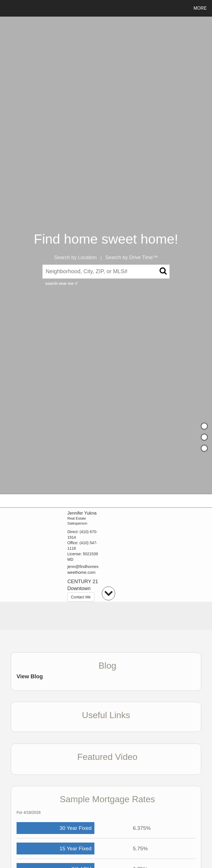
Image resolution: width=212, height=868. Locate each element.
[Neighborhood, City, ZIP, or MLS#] (106, 272)
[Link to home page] (5, 8)
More (200, 8)
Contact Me (81, 597)
